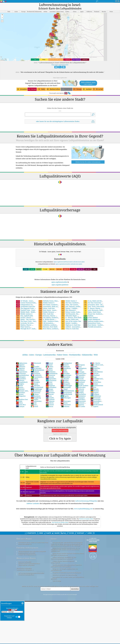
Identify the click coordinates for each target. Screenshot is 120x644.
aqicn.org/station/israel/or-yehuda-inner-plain (69, 261)
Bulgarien (21, 393)
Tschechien (96, 379)
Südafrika (95, 365)
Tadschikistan (97, 368)
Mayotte (65, 375)
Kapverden (51, 375)
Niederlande (66, 391)
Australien (21, 375)
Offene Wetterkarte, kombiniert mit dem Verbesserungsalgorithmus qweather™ (63, 555)
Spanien (80, 401)
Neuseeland (66, 389)
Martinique (66, 372)
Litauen (50, 401)
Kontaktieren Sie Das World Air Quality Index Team (33, 539)
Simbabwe (81, 393)
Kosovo (50, 387)
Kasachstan (51, 377)
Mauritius (65, 374)
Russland (80, 379)
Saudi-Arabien (82, 382)
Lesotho (50, 394)
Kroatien (50, 389)
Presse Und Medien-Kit (25, 541)
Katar (49, 379)
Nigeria (65, 393)
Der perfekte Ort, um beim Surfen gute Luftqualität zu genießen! (67, 574)
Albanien (21, 363)
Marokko (65, 370)
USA (93, 384)
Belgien (20, 380)
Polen (79, 367)
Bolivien (20, 386)
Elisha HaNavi (91, 314)
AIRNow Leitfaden (33, 500)
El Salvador (36, 365)
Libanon (50, 398)
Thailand (95, 372)
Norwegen (66, 398)
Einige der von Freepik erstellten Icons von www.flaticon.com (64, 566)
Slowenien (81, 398)
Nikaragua (66, 394)
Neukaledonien (67, 387)
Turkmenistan (97, 382)
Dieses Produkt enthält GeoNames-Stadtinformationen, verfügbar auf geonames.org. (68, 551)
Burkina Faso (22, 396)
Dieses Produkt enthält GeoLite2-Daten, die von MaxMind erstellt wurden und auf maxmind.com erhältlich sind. (65, 546)
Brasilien (21, 389)
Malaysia (65, 363)
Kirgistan (50, 382)
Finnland (35, 370)
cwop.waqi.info (55, 559)
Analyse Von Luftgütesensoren (27, 551)
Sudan (94, 367)
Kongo (49, 386)
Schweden (81, 384)
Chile (19, 398)
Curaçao (20, 403)
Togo (94, 374)
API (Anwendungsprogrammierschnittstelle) (31, 570)
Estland (35, 368)
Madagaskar (66, 360)
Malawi (65, 361)
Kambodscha (52, 370)
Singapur (80, 394)
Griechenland (37, 384)
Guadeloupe (36, 386)
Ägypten (20, 361)
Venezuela (96, 394)
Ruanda (80, 375)
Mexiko (65, 377)
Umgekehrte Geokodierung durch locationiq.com (67, 569)
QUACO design (57, 578)
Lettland (50, 396)
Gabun (35, 375)
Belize (20, 382)
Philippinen (81, 365)
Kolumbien (51, 384)
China (19, 399)
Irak (34, 399)
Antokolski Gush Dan (26, 303)
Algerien (20, 365)
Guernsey (36, 389)
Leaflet (2, 56)
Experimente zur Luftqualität (27, 550)
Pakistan (65, 403)
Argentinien (22, 368)
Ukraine (95, 387)
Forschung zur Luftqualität (27, 544)
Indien (35, 396)
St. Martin (95, 360)
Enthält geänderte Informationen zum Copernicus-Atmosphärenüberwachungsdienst (66, 562)
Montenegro (66, 382)
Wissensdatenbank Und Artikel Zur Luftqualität (32, 548)
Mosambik (66, 384)
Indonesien (36, 398)
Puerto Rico (81, 370)
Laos (49, 393)
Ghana (35, 380)
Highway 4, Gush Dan (71, 322)
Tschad (94, 377)
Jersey (49, 367)
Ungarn (95, 389)
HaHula (88, 312)
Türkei (94, 380)
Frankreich (36, 372)
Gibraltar (35, 382)
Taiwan (95, 370)
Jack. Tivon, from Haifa (94, 303)
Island (49, 360)
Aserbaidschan (22, 372)
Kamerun (50, 372)
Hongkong (36, 394)
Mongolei (65, 380)
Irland (34, 403)
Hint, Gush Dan (46, 310)
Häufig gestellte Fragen (26, 555)
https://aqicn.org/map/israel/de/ (60, 61)
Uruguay (95, 391)
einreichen (75, 586)
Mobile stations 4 (24, 310)
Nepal (64, 386)
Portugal (80, 368)
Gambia (35, 377)
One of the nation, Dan (71, 318)
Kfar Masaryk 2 (69, 307)
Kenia (49, 380)
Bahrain (20, 377)
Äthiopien (21, 374)
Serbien (80, 389)
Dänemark (36, 360)
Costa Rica (21, 401)
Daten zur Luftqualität (25, 558)
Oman (64, 399)
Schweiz (80, 386)
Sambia (80, 380)
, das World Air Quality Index (60, 519)
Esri (6, 57)
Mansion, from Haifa (48, 323)
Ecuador (35, 363)
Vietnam (95, 399)
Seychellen (81, 391)
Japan (49, 365)
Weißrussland (97, 401)
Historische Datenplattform (26, 571)
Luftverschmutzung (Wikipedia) (86, 498)
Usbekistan (96, 393)
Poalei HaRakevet (92, 316)
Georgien (35, 379)
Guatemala (36, 387)
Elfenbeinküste (38, 367)
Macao (49, 403)
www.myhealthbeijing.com (83, 505)
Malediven (66, 365)
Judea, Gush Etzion (92, 309)
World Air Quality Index (86, 515)
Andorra (20, 367)
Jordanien (51, 368)
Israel (49, 361)
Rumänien (81, 377)
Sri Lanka (80, 403)
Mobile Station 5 (69, 298)
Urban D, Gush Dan (70, 325)
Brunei (20, 391)
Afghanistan (22, 360)
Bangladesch (22, 379)
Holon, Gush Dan (47, 305)
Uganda (95, 386)
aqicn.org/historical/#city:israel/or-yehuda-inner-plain (69, 258)
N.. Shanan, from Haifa (71, 314)
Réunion (80, 374)
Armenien (21, 370)
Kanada (50, 374)
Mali (64, 367)
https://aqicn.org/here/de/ (60, 74)
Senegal (80, 387)
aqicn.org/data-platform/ (60, 281)
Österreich (66, 401)
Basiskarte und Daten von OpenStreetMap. (65, 571)
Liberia (50, 399)
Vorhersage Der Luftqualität (26, 562)
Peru (79, 363)
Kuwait (50, 391)
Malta (64, 368)
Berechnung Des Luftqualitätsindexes (29, 560)
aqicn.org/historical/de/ (59, 279)
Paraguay (80, 361)
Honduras (36, 393)
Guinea (35, 391)
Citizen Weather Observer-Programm (63, 558)
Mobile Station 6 (46, 299)
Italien (50, 363)
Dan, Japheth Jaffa (24, 312)
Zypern (94, 403)
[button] (2, 12)
